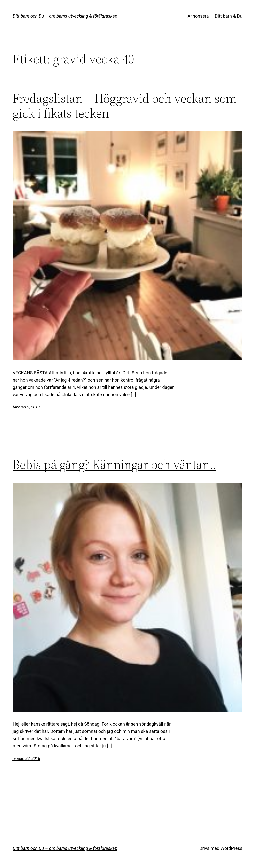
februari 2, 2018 (26, 407)
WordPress (231, 848)
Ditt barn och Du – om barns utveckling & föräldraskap (65, 16)
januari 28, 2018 (26, 758)
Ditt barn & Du (229, 16)
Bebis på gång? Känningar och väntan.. (114, 464)
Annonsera (198, 16)
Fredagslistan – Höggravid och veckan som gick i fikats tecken (125, 106)
